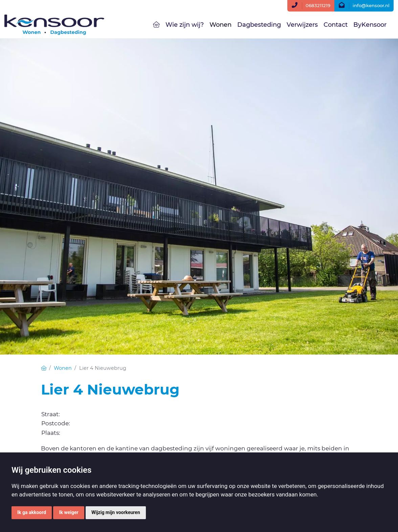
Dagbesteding (259, 25)
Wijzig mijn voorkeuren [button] (116, 512)
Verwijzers (302, 25)
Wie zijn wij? (185, 25)
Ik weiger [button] (69, 512)
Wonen (220, 25)
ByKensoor (370, 25)
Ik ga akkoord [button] (32, 512)
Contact (336, 25)
